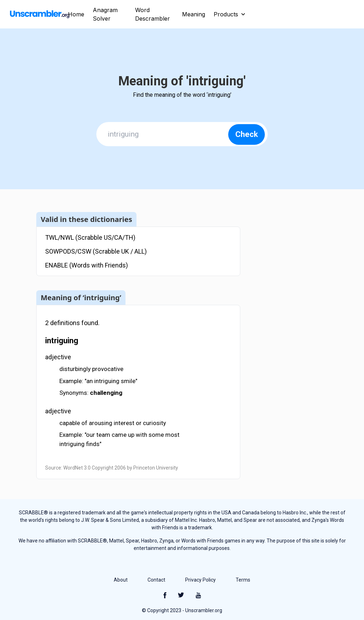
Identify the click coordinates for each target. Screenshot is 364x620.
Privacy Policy (200, 580)
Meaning (194, 14)
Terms (243, 580)
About (121, 580)
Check (247, 134)
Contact (156, 580)
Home (76, 14)
